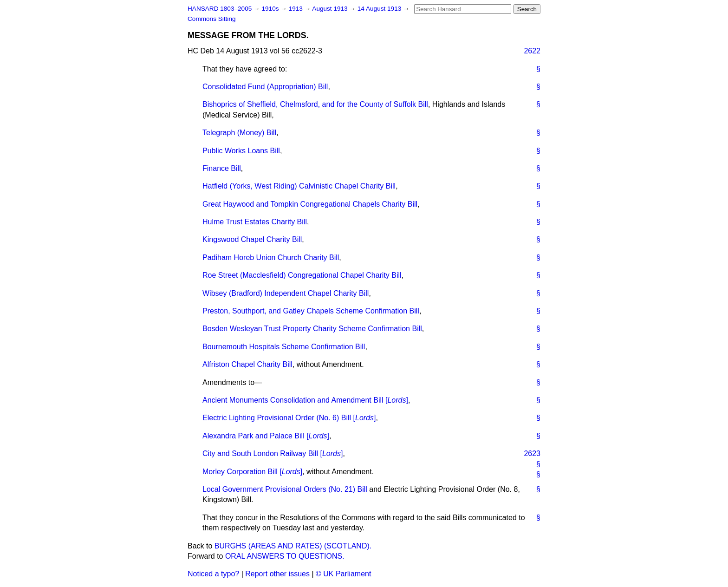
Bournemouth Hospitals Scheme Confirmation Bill (284, 347)
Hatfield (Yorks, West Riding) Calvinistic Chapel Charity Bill (299, 186)
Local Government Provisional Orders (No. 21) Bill (285, 489)
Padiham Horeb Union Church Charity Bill (271, 258)
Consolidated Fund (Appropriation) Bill (265, 87)
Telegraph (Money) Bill (239, 133)
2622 (532, 51)
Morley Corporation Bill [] (252, 472)
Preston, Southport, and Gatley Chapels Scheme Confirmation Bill (311, 311)
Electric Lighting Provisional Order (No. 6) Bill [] (289, 418)
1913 (297, 9)
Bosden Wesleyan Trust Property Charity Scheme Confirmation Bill (312, 329)
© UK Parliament (343, 574)
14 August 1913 (380, 9)
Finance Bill (222, 168)
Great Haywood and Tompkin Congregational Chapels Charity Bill (310, 204)
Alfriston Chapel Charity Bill (247, 364)
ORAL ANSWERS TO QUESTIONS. (285, 556)
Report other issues (277, 574)
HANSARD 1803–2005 (220, 9)
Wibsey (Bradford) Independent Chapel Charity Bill (286, 293)
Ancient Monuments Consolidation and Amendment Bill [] (305, 400)
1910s (271, 9)
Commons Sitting (212, 19)
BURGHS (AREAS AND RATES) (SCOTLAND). (293, 546)
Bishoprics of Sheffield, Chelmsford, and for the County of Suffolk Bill (315, 104)
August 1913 (331, 9)
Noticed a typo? (213, 574)
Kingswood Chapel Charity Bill (252, 239)
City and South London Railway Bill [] (273, 453)
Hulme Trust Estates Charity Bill (255, 222)
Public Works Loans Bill (241, 151)
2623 (532, 453)
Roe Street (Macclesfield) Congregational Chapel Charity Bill (302, 275)
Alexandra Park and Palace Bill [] (266, 436)
